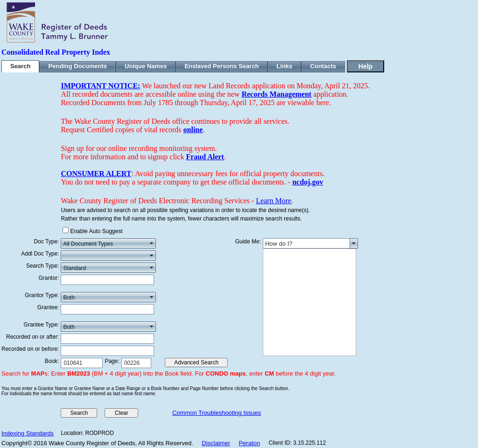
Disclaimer (216, 443)
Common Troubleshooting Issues (217, 413)
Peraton (249, 443)
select (152, 243)
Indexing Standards (28, 433)
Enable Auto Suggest (96, 231)
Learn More (274, 201)
